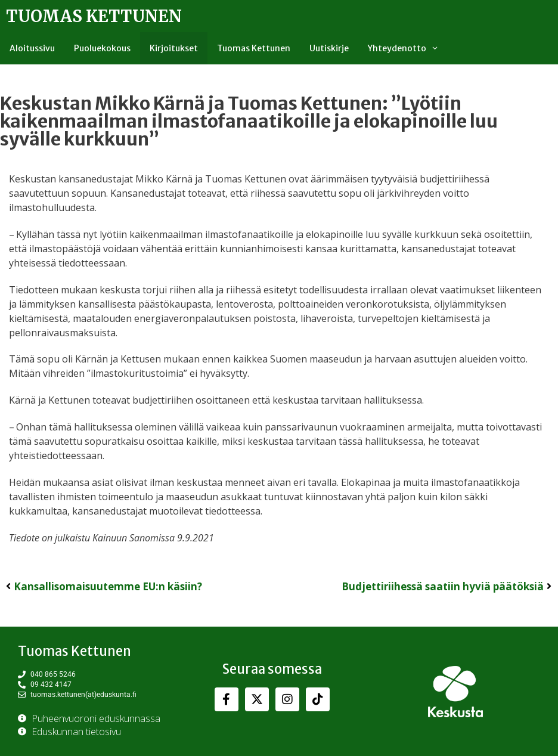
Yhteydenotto (408, 48)
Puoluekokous (102, 48)
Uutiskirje (329, 48)
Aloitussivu (32, 48)
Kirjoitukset (174, 48)
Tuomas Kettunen (94, 16)
